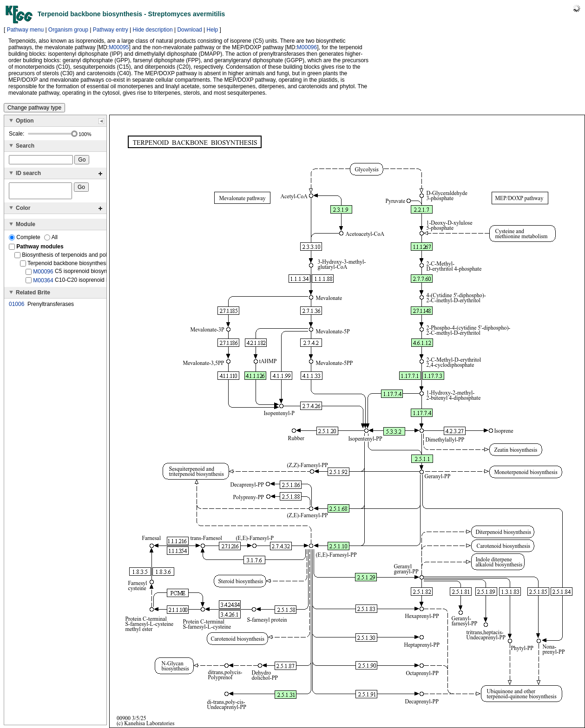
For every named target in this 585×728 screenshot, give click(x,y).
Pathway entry (111, 30)
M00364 (43, 283)
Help (213, 30)
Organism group (68, 30)
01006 (16, 307)
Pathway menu (25, 30)
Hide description (153, 30)
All (51, 240)
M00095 (119, 47)
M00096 (307, 47)
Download (189, 30)
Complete (25, 240)
